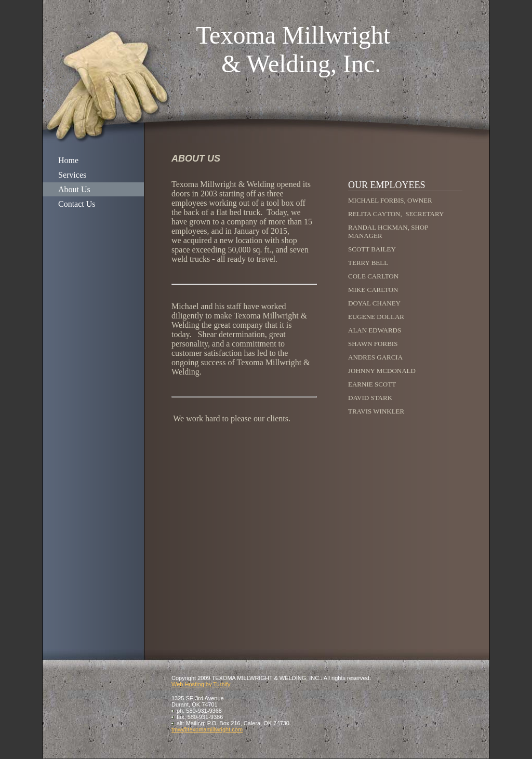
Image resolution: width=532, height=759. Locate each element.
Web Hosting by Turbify (201, 684)
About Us (74, 189)
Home (68, 160)
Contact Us (77, 204)
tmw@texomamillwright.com (207, 729)
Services (72, 175)
